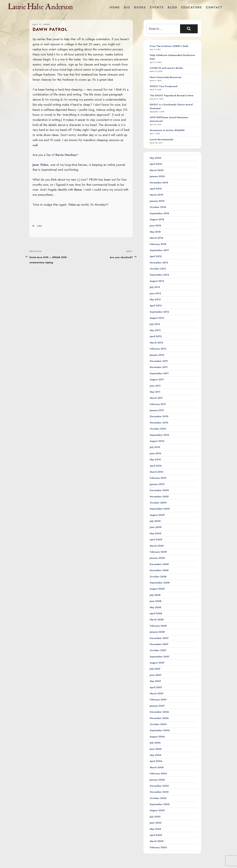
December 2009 (159, 490)
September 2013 (159, 275)
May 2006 (156, 755)
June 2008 (156, 601)
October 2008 (158, 577)
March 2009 (157, 546)
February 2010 (158, 478)
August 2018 (157, 219)
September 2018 (159, 213)
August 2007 (157, 663)
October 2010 (158, 429)
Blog (172, 7)
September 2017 (159, 250)
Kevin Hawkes (66, 155)
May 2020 (155, 158)
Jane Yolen (40, 165)
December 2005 (159, 786)
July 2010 (155, 447)
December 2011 (159, 361)
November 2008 (159, 570)
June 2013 (155, 293)
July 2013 (155, 287)
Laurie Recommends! (162, 139)
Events (157, 7)
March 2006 (157, 767)
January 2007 (157, 706)
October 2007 (158, 650)
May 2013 (155, 299)
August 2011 (157, 380)
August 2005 (157, 810)
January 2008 (157, 632)
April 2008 (156, 613)
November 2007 (159, 644)
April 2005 (156, 835)
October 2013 (158, 269)
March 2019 (157, 195)
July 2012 (155, 324)
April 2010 (156, 466)
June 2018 (155, 226)
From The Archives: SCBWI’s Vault (169, 46)
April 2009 (156, 540)
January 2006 (157, 780)
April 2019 (156, 189)
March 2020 (157, 170)
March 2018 (156, 238)
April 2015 (156, 256)
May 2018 (155, 232)
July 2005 (155, 817)
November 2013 (159, 263)
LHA (39, 226)
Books (140, 7)
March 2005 (157, 841)
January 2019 (157, 201)
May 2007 (155, 681)
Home (115, 7)
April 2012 (156, 336)
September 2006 (160, 730)
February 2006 (158, 773)
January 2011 (157, 410)
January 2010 (157, 484)
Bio (127, 7)
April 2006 (156, 761)
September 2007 (160, 657)
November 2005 (159, 792)
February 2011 (158, 404)
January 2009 (157, 558)
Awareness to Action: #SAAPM (167, 130)
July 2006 (155, 743)
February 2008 (158, 626)
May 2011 (155, 392)
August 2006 (157, 737)
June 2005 (156, 823)
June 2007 (156, 675)
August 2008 (157, 589)
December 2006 (159, 712)
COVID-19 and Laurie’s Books (166, 68)
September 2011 (159, 373)
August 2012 (157, 318)
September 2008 (160, 583)
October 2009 (158, 503)
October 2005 (158, 798)
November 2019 (159, 183)
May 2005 (155, 829)
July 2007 (155, 669)
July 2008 (155, 595)
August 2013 (157, 281)
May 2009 (156, 533)
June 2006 (156, 749)
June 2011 (155, 386)
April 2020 (156, 164)
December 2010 (159, 416)
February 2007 (158, 700)
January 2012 (157, 355)
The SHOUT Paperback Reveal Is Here (172, 95)
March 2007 (157, 693)
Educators (192, 7)
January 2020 (157, 176)
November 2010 (159, 423)
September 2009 (160, 509)
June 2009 (156, 527)
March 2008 (157, 620)
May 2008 (155, 607)
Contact (214, 7)
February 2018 (158, 244)
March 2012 (156, 343)
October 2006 (158, 724)
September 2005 (160, 804)
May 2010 (155, 460)
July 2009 (155, 521)
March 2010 (157, 472)
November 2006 (159, 718)
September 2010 (159, 435)
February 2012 (158, 349)
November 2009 (159, 497)
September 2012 (159, 312)
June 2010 (155, 453)
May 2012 (155, 330)
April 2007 (156, 687)
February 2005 (158, 847)
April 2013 (156, 306)
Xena (78, 190)
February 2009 (158, 552)
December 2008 (159, 564)
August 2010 (157, 441)
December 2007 (159, 638)
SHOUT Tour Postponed (164, 86)
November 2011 (159, 367)
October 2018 (158, 207)
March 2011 (156, 398)
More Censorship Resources (166, 77)
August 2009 (157, 515)
